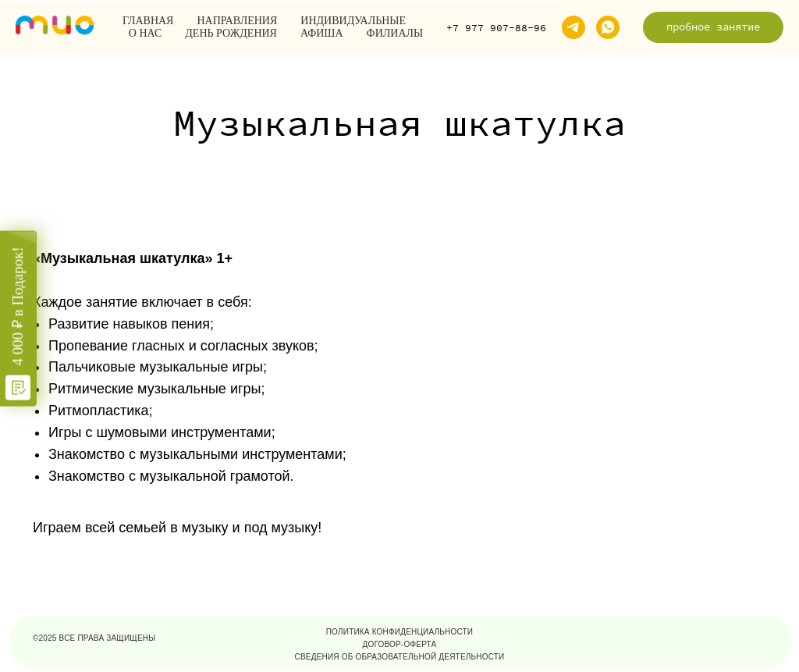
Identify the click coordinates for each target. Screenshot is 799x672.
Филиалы (395, 33)
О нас (145, 33)
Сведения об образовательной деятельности (400, 657)
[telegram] (574, 27)
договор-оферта (400, 644)
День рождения (231, 33)
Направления (237, 21)
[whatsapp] (608, 27)
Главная (148, 21)
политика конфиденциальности (400, 632)
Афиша (322, 33)
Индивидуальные (353, 21)
